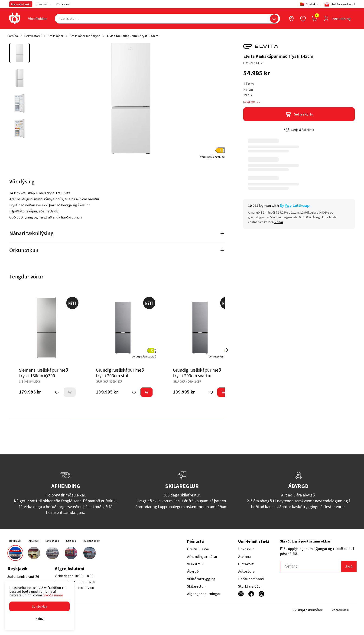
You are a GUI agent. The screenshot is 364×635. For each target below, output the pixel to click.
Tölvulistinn (44, 4)
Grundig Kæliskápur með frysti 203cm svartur (197, 373)
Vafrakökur (340, 610)
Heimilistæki (21, 4)
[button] (39, 606)
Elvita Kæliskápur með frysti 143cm (133, 36)
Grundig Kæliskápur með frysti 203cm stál (120, 373)
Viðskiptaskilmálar (307, 610)
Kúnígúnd (63, 4)
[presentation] (37, 19)
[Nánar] (279, 222)
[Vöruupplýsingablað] (212, 157)
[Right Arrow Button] (227, 350)
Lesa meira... (252, 102)
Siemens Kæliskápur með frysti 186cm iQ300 (44, 373)
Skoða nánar (53, 595)
